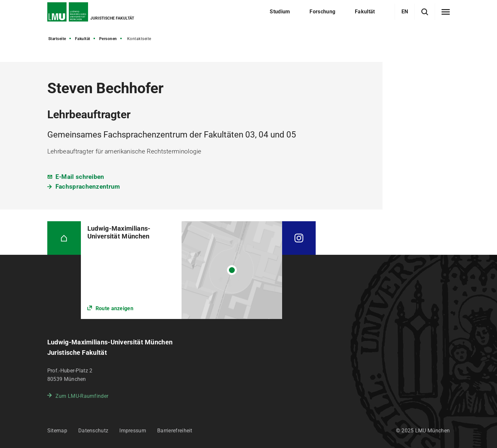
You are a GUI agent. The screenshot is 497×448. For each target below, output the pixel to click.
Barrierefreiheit (175, 431)
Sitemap (57, 431)
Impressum (133, 431)
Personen (108, 39)
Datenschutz (93, 431)
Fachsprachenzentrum (88, 187)
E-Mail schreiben (80, 177)
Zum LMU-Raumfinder (82, 396)
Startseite (57, 39)
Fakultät (83, 39)
